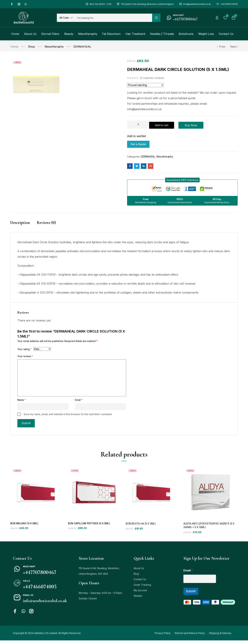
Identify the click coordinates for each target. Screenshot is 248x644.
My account (140, 594)
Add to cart (168, 125)
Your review (25, 356)
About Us (139, 572)
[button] (182, 179)
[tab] (24, 225)
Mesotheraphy (54, 47)
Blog (136, 577)
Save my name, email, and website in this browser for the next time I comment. (68, 414)
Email (79, 400)
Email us (28, 599)
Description (20, 222)
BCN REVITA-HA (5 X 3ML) (141, 527)
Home (14, 47)
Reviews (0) (46, 222)
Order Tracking (142, 588)
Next (234, 47)
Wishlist (138, 599)
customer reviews (152, 78)
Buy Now (204, 125)
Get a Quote (138, 143)
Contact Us (140, 583)
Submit (191, 595)
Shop (31, 47)
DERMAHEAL (82, 47)
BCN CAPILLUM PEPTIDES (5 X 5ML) (89, 527)
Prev (221, 47)
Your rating (24, 349)
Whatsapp (178, 15)
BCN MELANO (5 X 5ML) (24, 527)
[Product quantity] (138, 125)
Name (22, 400)
